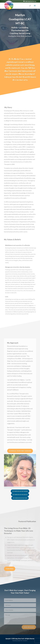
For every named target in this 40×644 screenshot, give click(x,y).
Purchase (10, 569)
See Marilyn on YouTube (20, 498)
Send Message (29, 629)
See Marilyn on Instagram (20, 491)
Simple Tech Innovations (22, 641)
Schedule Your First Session (20, 451)
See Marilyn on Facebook (20, 495)
